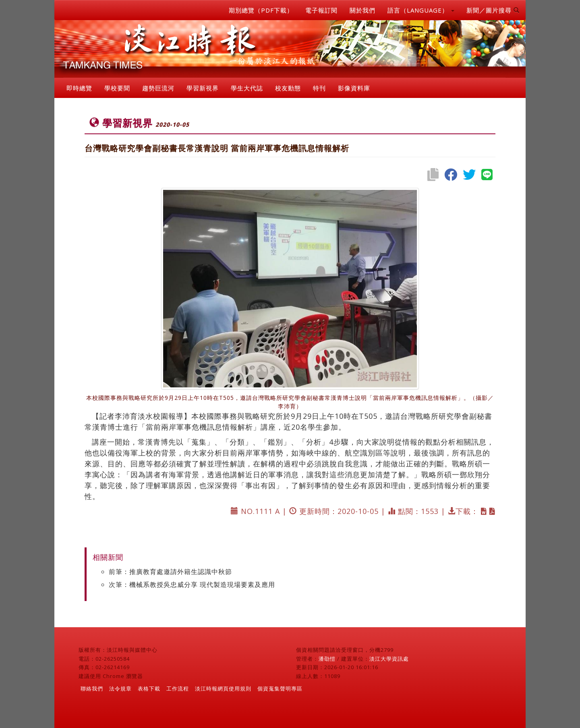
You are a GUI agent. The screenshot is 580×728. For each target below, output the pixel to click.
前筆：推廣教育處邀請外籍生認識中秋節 (170, 572)
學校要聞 (117, 88)
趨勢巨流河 (158, 88)
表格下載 (149, 688)
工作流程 (178, 688)
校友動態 (288, 88)
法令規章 (120, 688)
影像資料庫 (354, 88)
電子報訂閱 (321, 10)
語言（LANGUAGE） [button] (421, 10)
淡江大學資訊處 (389, 659)
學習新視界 (203, 88)
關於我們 (362, 10)
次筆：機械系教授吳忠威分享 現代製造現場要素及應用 (192, 584)
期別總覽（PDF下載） (261, 10)
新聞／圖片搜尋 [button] (493, 10)
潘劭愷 (327, 659)
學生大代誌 (247, 88)
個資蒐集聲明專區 (280, 688)
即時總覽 (79, 88)
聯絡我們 (92, 688)
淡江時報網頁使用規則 (223, 688)
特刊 (319, 88)
